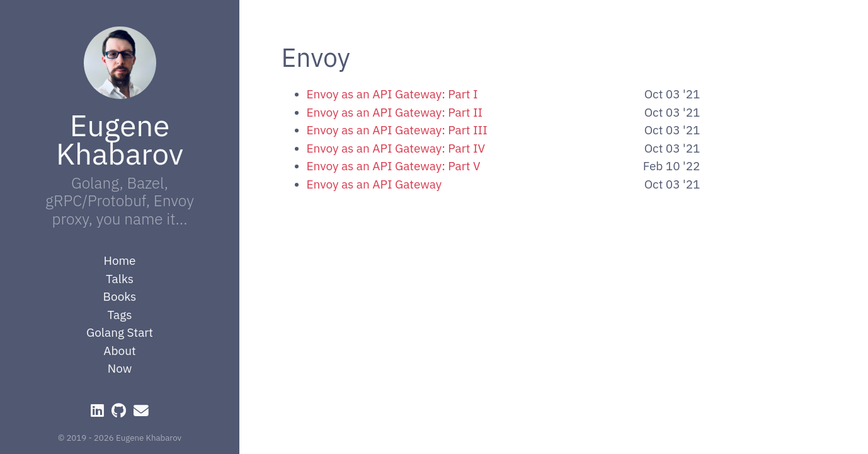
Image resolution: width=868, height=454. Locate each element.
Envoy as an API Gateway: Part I (392, 94)
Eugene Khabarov (120, 139)
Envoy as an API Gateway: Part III (397, 130)
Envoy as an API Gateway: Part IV (396, 148)
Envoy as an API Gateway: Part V (394, 166)
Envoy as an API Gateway (374, 184)
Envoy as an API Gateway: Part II (395, 112)
